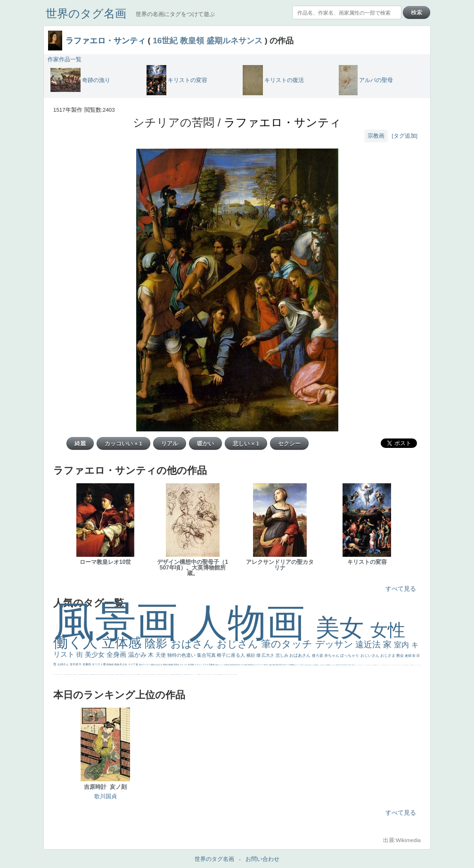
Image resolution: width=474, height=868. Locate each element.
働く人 (78, 642)
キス (325, 665)
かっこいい (169, 674)
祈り (57, 674)
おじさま (388, 656)
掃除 (192, 665)
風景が (406, 665)
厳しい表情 (368, 665)
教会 (400, 656)
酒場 (74, 674)
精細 (412, 665)
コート (202, 674)
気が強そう (232, 674)
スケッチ (184, 665)
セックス (76, 674)
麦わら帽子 (69, 674)
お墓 (204, 674)
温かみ (138, 655)
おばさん (194, 644)
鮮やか (267, 665)
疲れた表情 (309, 665)
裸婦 (164, 674)
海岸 (392, 665)
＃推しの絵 (208, 674)
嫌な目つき (118, 674)
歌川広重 (84, 674)
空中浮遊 (105, 674)
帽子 (370, 665)
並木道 (74, 664)
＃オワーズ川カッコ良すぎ (402, 665)
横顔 (251, 655)
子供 (67, 674)
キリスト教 (99, 664)
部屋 (330, 665)
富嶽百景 (101, 674)
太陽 (349, 665)
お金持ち (113, 674)
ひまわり (98, 674)
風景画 (121, 622)
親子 (163, 674)
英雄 (274, 665)
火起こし (162, 674)
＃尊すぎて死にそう (361, 665)
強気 (153, 665)
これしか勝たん (227, 674)
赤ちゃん (332, 656)
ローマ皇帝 (234, 674)
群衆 (180, 674)
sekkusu (186, 674)
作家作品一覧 (65, 59)
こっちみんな (357, 665)
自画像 (170, 665)
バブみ (209, 674)
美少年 (81, 674)
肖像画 (87, 664)
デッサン (335, 644)
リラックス (364, 665)
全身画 (117, 654)
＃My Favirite (375, 665)
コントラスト (72, 674)
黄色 (199, 674)
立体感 (123, 643)
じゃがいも (223, 674)
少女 (125, 664)
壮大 (351, 665)
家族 (277, 665)
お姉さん (64, 664)
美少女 (96, 654)
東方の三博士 (150, 674)
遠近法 (369, 645)
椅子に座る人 (232, 655)
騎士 (114, 674)
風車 (237, 674)
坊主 (95, 674)
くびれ (56, 674)
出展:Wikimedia (402, 840)
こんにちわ (333, 665)
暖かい (187, 674)
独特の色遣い (182, 655)
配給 (117, 674)
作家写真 (234, 665)
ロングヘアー (260, 665)
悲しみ (283, 655)
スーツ (411, 665)
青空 (340, 665)
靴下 (211, 674)
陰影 (158, 643)
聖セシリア (129, 674)
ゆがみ (86, 674)
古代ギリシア (297, 665)
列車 (82, 674)
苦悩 (65, 674)
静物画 (110, 664)
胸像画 (292, 665)
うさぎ (305, 665)
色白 (127, 674)
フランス (54, 674)
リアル (206, 665)
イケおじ (205, 674)
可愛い (166, 674)
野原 (281, 665)
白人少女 (145, 674)
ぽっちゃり (350, 656)
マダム (116, 674)
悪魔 (91, 674)
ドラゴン (106, 674)
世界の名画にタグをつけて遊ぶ (175, 14)
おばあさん (301, 655)
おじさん (239, 644)
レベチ (64, 674)
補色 (317, 665)
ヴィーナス (141, 674)
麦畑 (409, 656)
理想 (90, 674)
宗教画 (376, 136)
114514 (153, 674)
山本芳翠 (137, 674)
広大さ (269, 655)
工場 (342, 665)
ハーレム (155, 674)
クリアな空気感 (217, 674)
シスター (147, 674)
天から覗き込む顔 (174, 674)
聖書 (376, 665)
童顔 (103, 674)
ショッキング (212, 674)
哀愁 (144, 674)
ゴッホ (415, 665)
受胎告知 (172, 674)
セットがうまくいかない (380, 665)
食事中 (135, 674)
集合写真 (207, 655)
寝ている (96, 674)
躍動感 (198, 674)
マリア (132, 664)
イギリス (409, 665)
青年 (347, 665)
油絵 (271, 665)
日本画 (302, 665)
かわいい (63, 674)
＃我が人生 (78, 674)
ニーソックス (196, 674)
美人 (188, 674)
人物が (215, 674)
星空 (110, 674)
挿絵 (179, 674)
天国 (407, 665)
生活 (58, 674)
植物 (165, 665)
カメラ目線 (314, 665)
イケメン (199, 665)
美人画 (387, 665)
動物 (117, 664)
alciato (139, 674)
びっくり (221, 665)
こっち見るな (372, 665)
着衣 (353, 665)
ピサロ (167, 674)
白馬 (131, 674)
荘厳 (217, 665)
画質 (122, 674)
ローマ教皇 (158, 674)
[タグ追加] (405, 136)
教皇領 (192, 41)
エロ (225, 674)
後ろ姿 (318, 656)
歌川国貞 (106, 796)
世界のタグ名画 (86, 13)
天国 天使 (384, 665)
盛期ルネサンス (234, 41)
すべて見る (401, 589)
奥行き (160, 674)
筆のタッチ (288, 644)
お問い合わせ (262, 859)
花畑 (226, 665)
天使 (161, 655)
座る (121, 674)
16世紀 (165, 41)
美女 (343, 628)
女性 (388, 630)
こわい (201, 674)
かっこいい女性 (133, 674)
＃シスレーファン (417, 665)
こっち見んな (322, 665)
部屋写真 (251, 665)
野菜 (59, 674)
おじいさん (370, 656)
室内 (402, 645)
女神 (156, 674)
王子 (366, 665)
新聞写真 (93, 674)
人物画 (252, 623)
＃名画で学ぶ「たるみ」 (192, 674)
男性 (355, 665)
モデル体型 (244, 665)
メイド (394, 665)
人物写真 (108, 674)
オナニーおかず (397, 665)
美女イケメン (88, 674)
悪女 (420, 665)
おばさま (159, 665)
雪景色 (176, 665)
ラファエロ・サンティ (106, 41)
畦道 (180, 674)
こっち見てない (125, 674)
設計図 (177, 674)
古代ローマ (286, 665)
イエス (61, 674)
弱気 (413, 665)
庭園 (328, 665)
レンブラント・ (183, 674)
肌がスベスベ (145, 665)
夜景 (239, 665)
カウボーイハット (390, 665)
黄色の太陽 (220, 674)
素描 (337, 665)
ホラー (230, 674)
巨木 (345, 665)
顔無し (395, 665)
